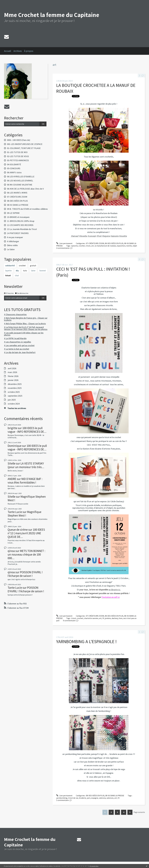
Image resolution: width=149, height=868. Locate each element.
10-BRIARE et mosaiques (18, 217)
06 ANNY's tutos (14, 172)
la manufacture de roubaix (105, 246)
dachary (115, 618)
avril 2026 (12, 368)
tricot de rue (73, 798)
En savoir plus (94, 866)
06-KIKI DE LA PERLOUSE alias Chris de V (25, 189)
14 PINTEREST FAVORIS (18, 233)
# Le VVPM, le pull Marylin (15, 338)
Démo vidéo (12, 245)
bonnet (43, 271)
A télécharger (13, 241)
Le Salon (11, 249)
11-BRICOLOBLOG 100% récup (21, 221)
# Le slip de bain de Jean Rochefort (20, 352)
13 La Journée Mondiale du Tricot (22, 229)
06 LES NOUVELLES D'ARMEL (20, 181)
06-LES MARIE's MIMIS (17, 193)
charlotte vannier (91, 618)
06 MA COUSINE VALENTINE (20, 185)
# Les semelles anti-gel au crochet (19, 345)
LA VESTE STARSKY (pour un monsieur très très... (26, 465)
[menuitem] (9, 51)
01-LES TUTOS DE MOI (17, 152)
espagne (95, 798)
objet (135, 246)
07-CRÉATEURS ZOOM (17, 197)
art (93, 246)
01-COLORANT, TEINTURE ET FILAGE (24, 148)
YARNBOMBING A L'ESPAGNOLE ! (86, 641)
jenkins (108, 618)
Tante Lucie (15, 512)
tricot (8, 275)
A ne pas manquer (15, 237)
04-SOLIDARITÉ (14, 164)
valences (110, 798)
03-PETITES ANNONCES (18, 160)
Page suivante (139, 812)
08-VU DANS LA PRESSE (18, 205)
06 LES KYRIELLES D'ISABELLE (21, 177)
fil (103, 618)
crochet (22, 266)
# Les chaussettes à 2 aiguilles (18, 342)
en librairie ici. (115, 590)
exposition (121, 246)
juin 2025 (12, 400)
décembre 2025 (15, 384)
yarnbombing (62, 798)
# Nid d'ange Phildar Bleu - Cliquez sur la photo (25, 324)
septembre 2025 (15, 396)
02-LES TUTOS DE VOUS (18, 156)
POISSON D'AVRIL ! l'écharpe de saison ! (25, 574)
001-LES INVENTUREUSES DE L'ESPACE (25, 144)
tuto (25, 271)
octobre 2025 (14, 392)
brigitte (12, 428)
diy (17, 271)
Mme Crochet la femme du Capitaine (52, 15)
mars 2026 (12, 372)
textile (129, 246)
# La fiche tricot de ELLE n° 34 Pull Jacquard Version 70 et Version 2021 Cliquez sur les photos (26, 328)
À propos (29, 51)
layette (8, 271)
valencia (102, 798)
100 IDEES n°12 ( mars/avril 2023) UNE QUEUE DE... (26, 533)
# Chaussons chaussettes (15, 314)
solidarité (10, 266)
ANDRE (12, 479)
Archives (18, 51)
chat (17, 275)
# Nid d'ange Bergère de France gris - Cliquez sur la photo (26, 319)
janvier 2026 (13, 380)
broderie (82, 798)
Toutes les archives (17, 408)
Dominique (15, 446)
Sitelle (12, 463)
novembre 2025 (15, 388)
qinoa (11, 551)
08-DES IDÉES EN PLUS (17, 201)
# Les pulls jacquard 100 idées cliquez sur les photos (24, 334)
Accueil (8, 51)
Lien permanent (64, 243)
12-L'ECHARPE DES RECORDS (20, 225)
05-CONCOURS (14, 168)
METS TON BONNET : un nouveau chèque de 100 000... (27, 554)
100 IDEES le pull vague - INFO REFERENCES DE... (27, 430)
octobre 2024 (14, 404)
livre (121, 618)
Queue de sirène (18, 530)
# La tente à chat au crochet (17, 349)
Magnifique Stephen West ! (27, 498)
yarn (89, 798)
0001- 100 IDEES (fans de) (19, 140)
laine (33, 271)
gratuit (33, 266)
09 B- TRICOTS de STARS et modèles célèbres (27, 209)
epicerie (74, 246)
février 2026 (13, 376)
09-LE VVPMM (13, 213)
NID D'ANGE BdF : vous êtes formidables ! (25, 481)
